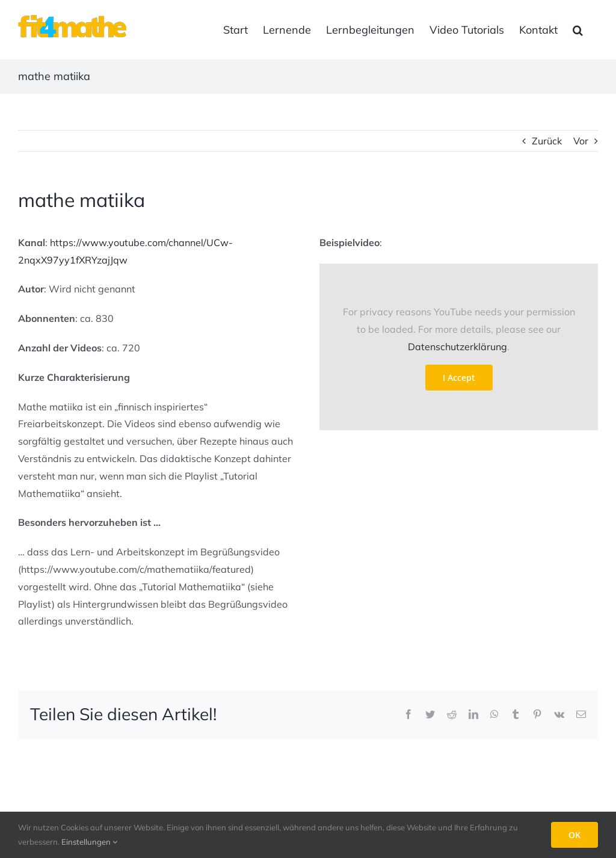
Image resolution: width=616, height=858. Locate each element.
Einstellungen (89, 842)
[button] (578, 30)
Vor (581, 141)
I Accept (459, 378)
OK (574, 835)
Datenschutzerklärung (457, 347)
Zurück (547, 141)
